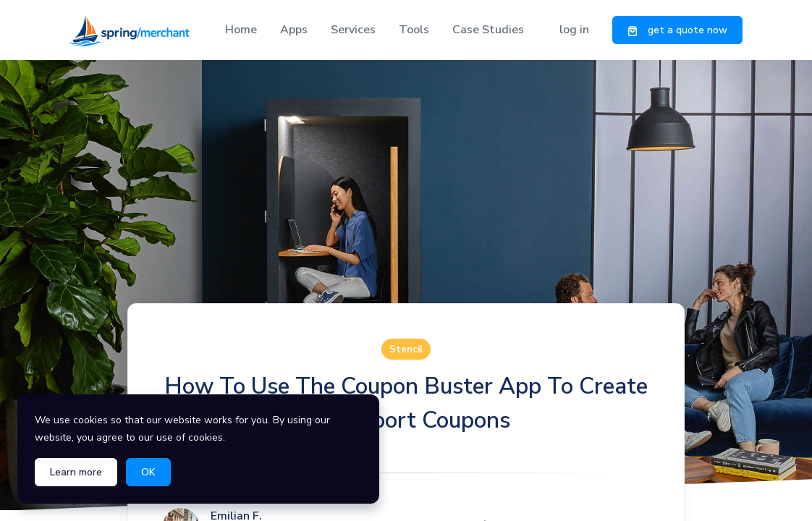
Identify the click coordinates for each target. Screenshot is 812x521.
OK (148, 472)
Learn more (76, 472)
